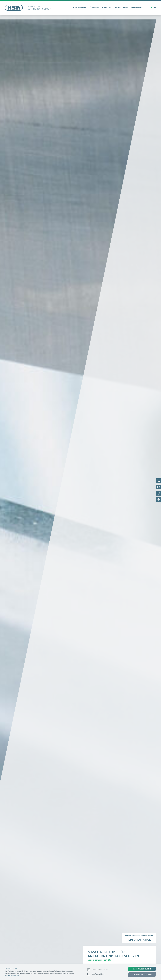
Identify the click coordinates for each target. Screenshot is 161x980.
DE (151, 8)
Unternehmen (121, 8)
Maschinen (81, 8)
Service (108, 8)
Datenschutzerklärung (12, 975)
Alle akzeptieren (142, 969)
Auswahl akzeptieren (142, 975)
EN (155, 8)
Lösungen (94, 8)
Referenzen (137, 8)
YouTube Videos (96, 974)
